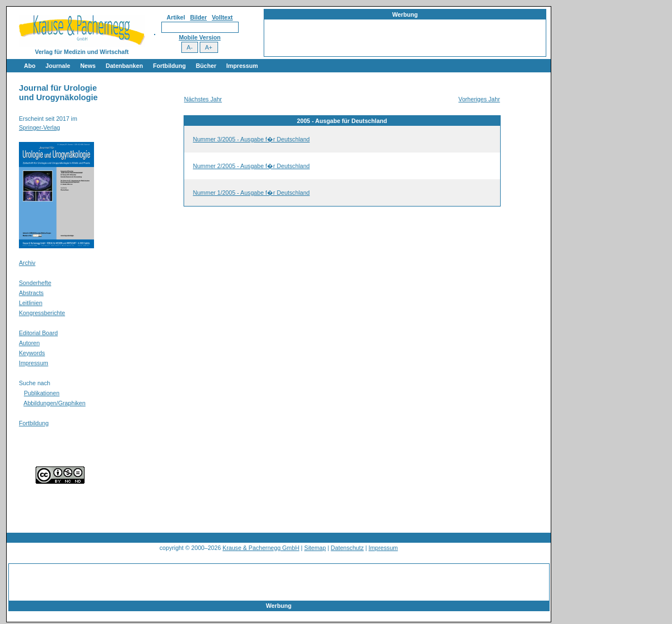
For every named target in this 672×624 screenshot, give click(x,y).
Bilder (199, 17)
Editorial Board (38, 333)
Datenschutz (347, 548)
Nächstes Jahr (203, 99)
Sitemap (315, 548)
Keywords (32, 353)
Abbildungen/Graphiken (54, 403)
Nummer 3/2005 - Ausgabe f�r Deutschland (251, 139)
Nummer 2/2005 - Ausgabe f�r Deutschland (251, 166)
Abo (30, 66)
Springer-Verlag (39, 127)
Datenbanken (124, 66)
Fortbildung (169, 66)
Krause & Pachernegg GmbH (261, 548)
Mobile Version (199, 37)
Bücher (206, 66)
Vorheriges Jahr (479, 99)
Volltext (223, 17)
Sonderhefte (35, 283)
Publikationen (42, 393)
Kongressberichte (42, 313)
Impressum (242, 66)
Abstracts (31, 293)
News (88, 66)
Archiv (27, 263)
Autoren (29, 343)
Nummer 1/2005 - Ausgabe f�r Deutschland (251, 193)
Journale (58, 66)
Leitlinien (31, 303)
